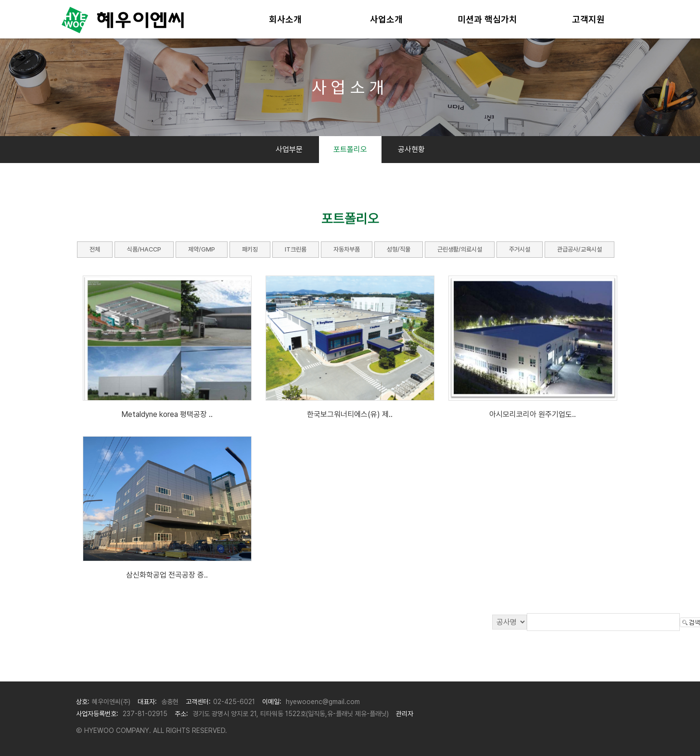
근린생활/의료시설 (460, 249)
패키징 (250, 249)
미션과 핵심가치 (487, 19)
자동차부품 (347, 249)
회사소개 (285, 19)
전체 (95, 249)
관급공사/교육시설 (579, 249)
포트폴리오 (350, 149)
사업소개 (386, 19)
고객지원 (588, 19)
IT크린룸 (296, 249)
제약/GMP (202, 249)
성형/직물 (399, 249)
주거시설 (520, 249)
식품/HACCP (144, 249)
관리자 (405, 714)
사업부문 (289, 149)
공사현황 (411, 149)
